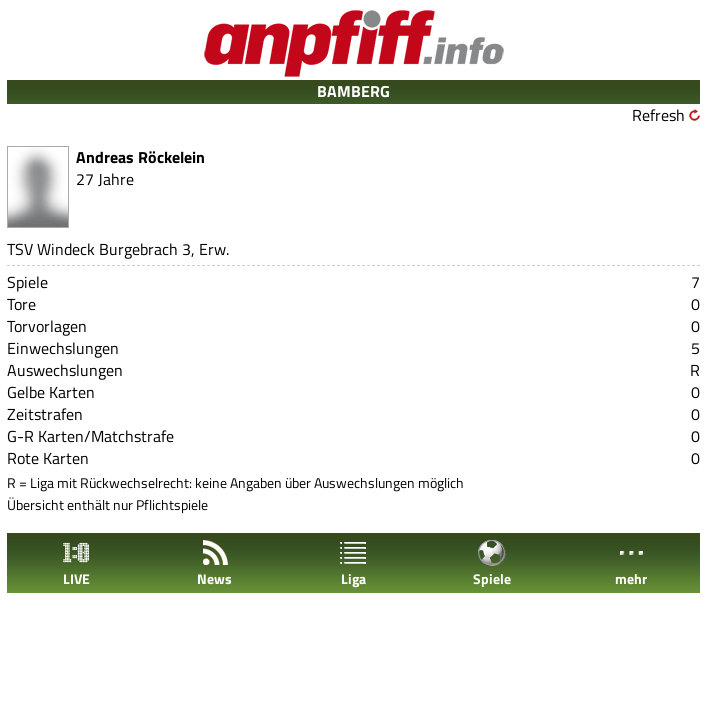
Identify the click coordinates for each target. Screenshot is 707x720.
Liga (353, 563)
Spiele (492, 563)
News (214, 563)
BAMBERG (353, 91)
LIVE (76, 563)
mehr (631, 563)
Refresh (658, 115)
